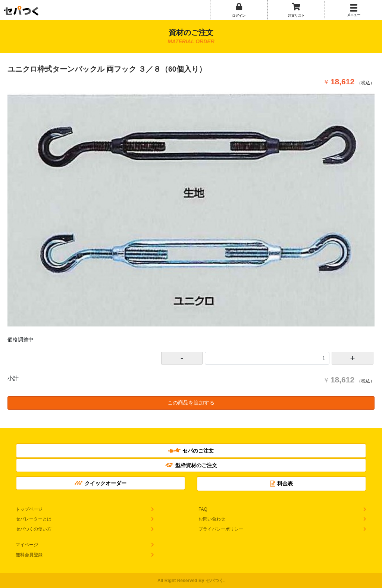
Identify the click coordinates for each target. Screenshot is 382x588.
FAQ (203, 509)
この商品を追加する (191, 403)
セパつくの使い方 (34, 529)
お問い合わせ (212, 519)
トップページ (29, 509)
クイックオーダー (101, 483)
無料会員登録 (29, 555)
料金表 (281, 484)
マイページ (27, 545)
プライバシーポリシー (221, 529)
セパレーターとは (34, 519)
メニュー (354, 15)
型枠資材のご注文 (191, 465)
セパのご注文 (191, 451)
